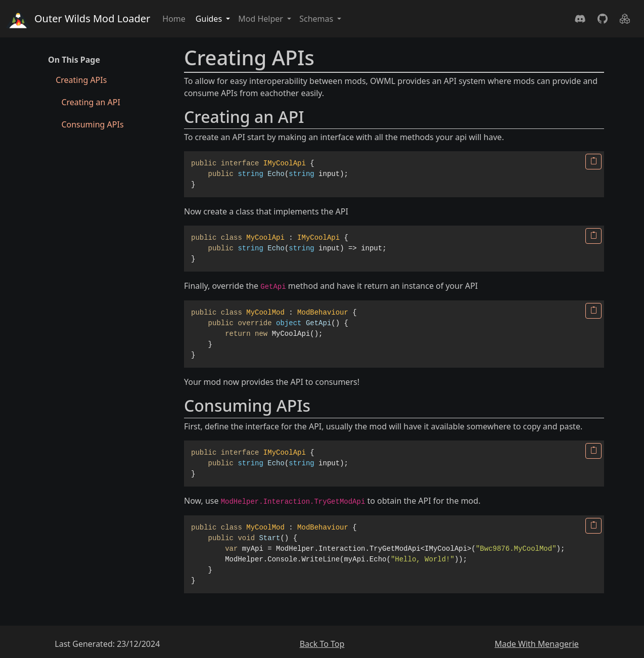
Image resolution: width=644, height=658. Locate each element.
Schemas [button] (317, 19)
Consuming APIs (92, 124)
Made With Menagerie (536, 644)
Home (174, 19)
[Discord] (580, 19)
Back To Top (322, 644)
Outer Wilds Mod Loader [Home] (78, 19)
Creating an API (91, 102)
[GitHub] (603, 19)
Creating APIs (81, 80)
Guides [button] (210, 19)
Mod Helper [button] (262, 19)
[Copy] (593, 162)
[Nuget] (625, 19)
